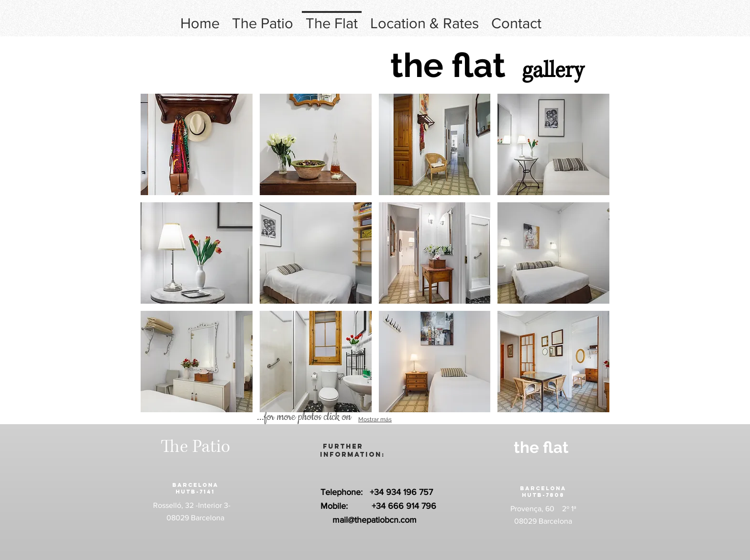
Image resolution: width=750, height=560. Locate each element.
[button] (197, 144)
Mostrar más (375, 419)
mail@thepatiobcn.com (375, 520)
